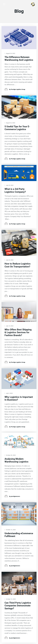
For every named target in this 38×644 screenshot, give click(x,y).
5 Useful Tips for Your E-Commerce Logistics (17, 128)
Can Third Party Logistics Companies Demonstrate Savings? (18, 606)
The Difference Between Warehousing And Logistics (19, 59)
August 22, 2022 (10, 123)
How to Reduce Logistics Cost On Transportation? (18, 265)
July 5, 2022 (9, 393)
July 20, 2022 (9, 260)
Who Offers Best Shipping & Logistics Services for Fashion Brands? (18, 333)
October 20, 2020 (10, 455)
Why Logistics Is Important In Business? (19, 398)
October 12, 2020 (10, 599)
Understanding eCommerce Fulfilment (19, 535)
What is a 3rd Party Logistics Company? (15, 190)
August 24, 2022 (10, 54)
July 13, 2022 (9, 326)
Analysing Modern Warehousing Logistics (16, 460)
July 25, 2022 (9, 185)
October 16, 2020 (10, 530)
